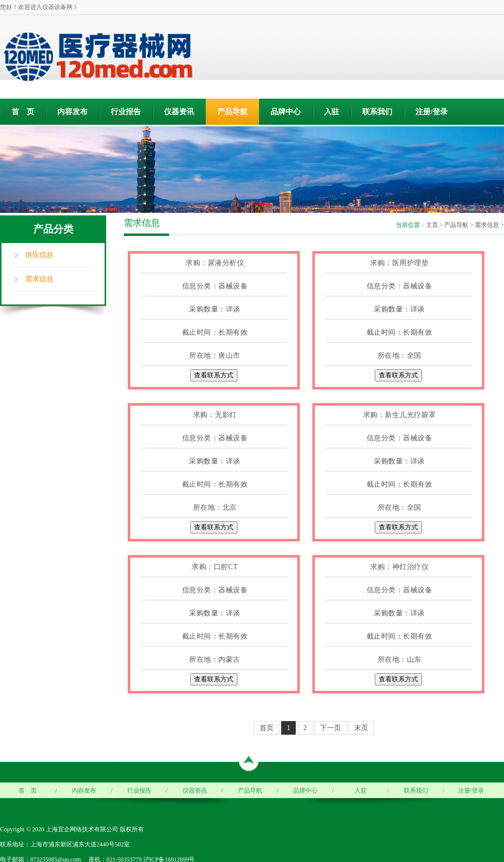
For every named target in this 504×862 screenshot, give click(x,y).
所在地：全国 (400, 356)
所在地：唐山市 (215, 356)
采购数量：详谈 (215, 309)
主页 (432, 225)
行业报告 (126, 112)
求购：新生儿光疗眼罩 (400, 415)
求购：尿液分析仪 (215, 263)
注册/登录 (432, 112)
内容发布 (72, 112)
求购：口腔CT (215, 567)
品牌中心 (286, 112)
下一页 (330, 728)
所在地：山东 (400, 659)
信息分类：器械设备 (215, 286)
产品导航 (232, 112)
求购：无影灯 (215, 415)
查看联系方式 (214, 375)
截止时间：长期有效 (215, 332)
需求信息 (39, 279)
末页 (361, 728)
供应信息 (39, 255)
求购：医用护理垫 (399, 263)
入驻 (331, 112)
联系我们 (377, 112)
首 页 (23, 112)
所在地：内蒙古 (215, 659)
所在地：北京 (215, 507)
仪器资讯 (179, 112)
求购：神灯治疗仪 (399, 567)
